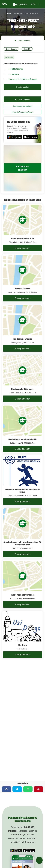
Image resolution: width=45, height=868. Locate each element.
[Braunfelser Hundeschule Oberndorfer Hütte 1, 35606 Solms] (22, 228)
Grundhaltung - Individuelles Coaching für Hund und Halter (22, 543)
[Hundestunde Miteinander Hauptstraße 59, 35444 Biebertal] (22, 584)
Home (9, 13)
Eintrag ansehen (22, 248)
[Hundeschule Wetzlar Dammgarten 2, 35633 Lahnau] (22, 328)
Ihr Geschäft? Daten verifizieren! (22, 112)
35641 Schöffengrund (32, 13)
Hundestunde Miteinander (23, 595)
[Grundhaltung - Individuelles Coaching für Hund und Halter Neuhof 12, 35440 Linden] (22, 533)
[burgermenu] (5, 4)
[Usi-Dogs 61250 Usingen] (22, 635)
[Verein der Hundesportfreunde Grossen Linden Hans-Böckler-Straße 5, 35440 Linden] (22, 480)
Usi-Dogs (22, 645)
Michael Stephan (22, 289)
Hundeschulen (18, 13)
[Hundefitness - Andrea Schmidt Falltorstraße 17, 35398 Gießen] (22, 429)
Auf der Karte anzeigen (22, 168)
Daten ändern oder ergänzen (22, 106)
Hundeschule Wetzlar (22, 339)
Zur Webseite (14, 74)
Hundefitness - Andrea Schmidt (23, 439)
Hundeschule (9, 57)
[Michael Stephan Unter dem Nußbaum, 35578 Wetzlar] (22, 278)
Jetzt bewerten (23, 40)
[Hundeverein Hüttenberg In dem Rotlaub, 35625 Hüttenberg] (22, 379)
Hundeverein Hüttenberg (22, 389)
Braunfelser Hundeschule (23, 238)
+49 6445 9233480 (16, 69)
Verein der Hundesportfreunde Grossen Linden (22, 491)
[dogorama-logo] (20, 4)
